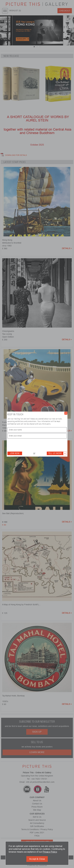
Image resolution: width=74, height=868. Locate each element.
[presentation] (29, 445)
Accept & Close (37, 859)
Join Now (15, 453)
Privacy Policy (50, 852)
